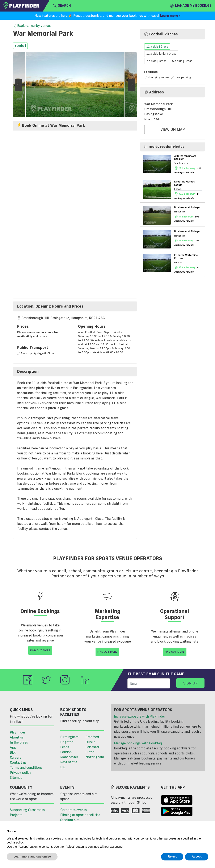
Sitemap (16, 777)
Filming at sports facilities (80, 815)
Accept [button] (197, 856)
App (13, 747)
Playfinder (18, 732)
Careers (16, 757)
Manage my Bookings (191, 6)
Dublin (90, 742)
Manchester (69, 757)
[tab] (75, 306)
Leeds (65, 747)
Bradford (92, 737)
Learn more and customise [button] (32, 856)
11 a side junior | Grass (161, 54)
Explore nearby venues (32, 26)
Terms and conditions (26, 767)
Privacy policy (21, 772)
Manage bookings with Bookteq (138, 743)
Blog (13, 752)
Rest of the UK (69, 765)
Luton (90, 752)
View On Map (173, 129)
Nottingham (95, 757)
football (20, 46)
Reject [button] (172, 856)
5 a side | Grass (182, 61)
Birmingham (69, 737)
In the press (19, 742)
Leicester (92, 747)
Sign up (190, 683)
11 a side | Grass (157, 47)
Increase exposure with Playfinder (140, 716)
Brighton (67, 742)
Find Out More (40, 650)
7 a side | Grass (156, 61)
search (62, 6)
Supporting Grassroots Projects (27, 812)
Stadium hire (70, 820)
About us (17, 737)
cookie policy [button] (15, 842)
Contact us (18, 762)
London (66, 752)
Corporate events (73, 810)
